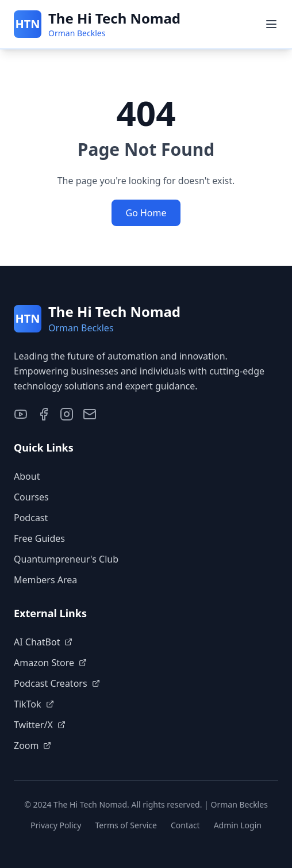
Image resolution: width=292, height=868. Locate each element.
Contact (185, 825)
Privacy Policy (56, 825)
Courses (31, 497)
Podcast (31, 518)
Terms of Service (126, 825)
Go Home (146, 213)
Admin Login (238, 825)
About (27, 476)
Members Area (45, 580)
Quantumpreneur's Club (66, 559)
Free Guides (39, 538)
